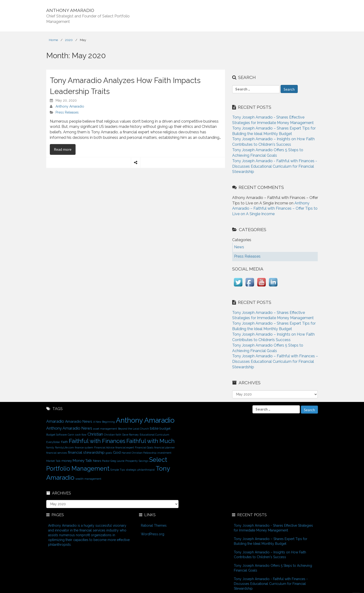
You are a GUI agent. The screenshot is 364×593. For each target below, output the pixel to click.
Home (53, 40)
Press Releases (67, 112)
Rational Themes (154, 525)
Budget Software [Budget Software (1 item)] (56, 435)
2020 (69, 40)
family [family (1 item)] (50, 447)
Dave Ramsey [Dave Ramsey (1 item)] (131, 435)
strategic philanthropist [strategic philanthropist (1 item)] (140, 470)
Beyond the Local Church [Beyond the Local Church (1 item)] (133, 429)
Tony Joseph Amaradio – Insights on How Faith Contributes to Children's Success (270, 555)
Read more (65, 149)
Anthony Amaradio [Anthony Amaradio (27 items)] (145, 420)
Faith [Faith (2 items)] (64, 442)
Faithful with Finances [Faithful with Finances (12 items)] (97, 441)
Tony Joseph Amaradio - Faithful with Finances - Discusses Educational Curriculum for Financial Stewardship (275, 166)
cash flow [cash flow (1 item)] (81, 435)
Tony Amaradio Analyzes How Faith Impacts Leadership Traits (125, 86)
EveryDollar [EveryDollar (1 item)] (53, 442)
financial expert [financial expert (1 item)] (125, 447)
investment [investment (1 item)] (164, 453)
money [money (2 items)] (67, 461)
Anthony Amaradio (70, 106)
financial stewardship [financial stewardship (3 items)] (86, 452)
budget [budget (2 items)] (165, 428)
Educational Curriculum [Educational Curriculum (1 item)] (154, 435)
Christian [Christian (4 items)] (95, 434)
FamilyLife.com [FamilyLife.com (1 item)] (64, 447)
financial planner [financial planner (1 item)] (164, 447)
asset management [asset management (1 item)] (105, 429)
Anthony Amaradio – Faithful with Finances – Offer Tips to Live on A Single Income (275, 209)
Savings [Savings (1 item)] (144, 461)
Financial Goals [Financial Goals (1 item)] (144, 447)
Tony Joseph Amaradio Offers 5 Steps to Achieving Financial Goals (273, 568)
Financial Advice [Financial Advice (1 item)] (104, 447)
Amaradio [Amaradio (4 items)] (55, 421)
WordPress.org (153, 534)
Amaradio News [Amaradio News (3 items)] (79, 421)
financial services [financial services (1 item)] (57, 453)
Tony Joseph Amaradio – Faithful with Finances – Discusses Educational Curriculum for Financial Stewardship (275, 362)
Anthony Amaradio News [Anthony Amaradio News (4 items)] (69, 428)
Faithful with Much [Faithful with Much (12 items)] (150, 441)
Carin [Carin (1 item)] (71, 435)
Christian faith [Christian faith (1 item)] (113, 435)
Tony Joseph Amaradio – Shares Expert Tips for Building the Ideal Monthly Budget (271, 541)
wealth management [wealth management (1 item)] (88, 479)
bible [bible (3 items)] (154, 428)
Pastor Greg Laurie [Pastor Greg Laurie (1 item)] (113, 461)
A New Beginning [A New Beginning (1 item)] (104, 422)
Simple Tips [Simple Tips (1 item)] (118, 470)
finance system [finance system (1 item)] (84, 447)
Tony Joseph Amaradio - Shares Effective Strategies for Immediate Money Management (273, 528)
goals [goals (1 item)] (109, 453)
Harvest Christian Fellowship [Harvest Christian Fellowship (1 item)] (139, 453)
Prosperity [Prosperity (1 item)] (132, 461)
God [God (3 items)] (117, 452)
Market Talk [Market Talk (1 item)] (53, 461)
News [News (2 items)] (97, 461)
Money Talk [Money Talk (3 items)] (82, 460)
